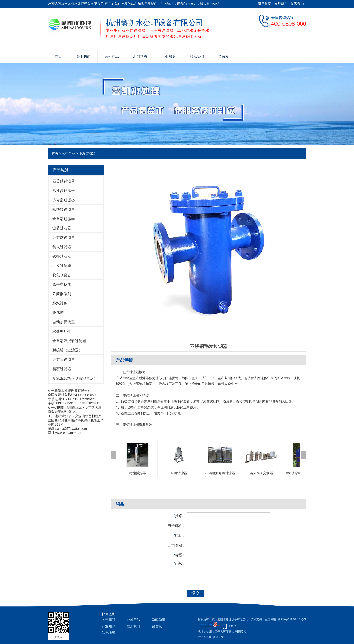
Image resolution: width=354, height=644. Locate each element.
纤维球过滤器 (64, 238)
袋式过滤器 (62, 247)
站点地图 (108, 633)
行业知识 (169, 56)
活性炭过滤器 (64, 191)
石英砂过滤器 (64, 181)
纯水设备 (60, 303)
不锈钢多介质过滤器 (220, 473)
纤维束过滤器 (64, 360)
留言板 (224, 56)
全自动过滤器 (64, 219)
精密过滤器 (62, 369)
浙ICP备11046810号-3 (292, 619)
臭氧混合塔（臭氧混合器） (75, 378)
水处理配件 (62, 331)
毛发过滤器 (87, 153)
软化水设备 (62, 275)
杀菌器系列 (62, 294)
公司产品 (112, 56)
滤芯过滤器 (62, 228)
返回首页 (265, 4)
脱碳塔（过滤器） (67, 350)
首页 (58, 56)
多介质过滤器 (64, 200)
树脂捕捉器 (138, 473)
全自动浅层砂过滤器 (69, 341)
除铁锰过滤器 (64, 209)
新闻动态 (140, 56)
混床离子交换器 (262, 473)
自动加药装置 (64, 322)
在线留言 (281, 4)
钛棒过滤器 (62, 256)
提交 (196, 593)
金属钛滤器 (179, 473)
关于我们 (83, 56)
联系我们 (297, 4)
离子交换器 (62, 284)
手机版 (232, 626)
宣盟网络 (270, 619)
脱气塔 (58, 313)
